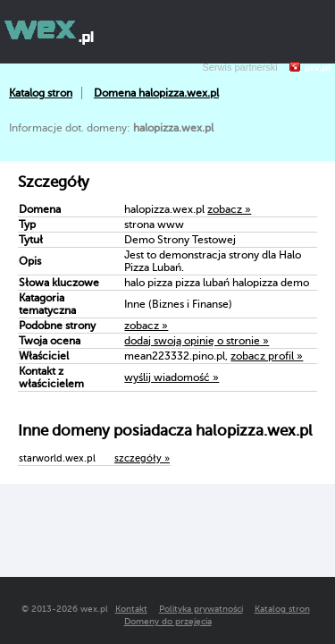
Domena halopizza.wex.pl (156, 93)
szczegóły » (142, 458)
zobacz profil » (267, 356)
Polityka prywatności (201, 609)
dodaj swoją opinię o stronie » (197, 341)
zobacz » (229, 209)
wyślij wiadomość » (172, 377)
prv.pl (318, 67)
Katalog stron (41, 93)
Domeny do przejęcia (168, 621)
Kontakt (131, 609)
